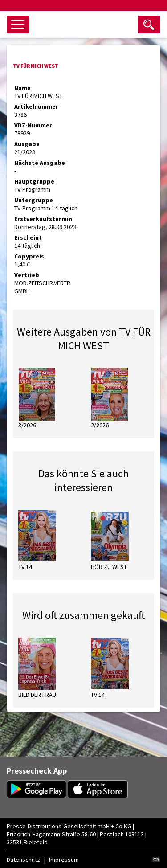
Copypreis (29, 256)
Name (22, 88)
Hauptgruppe (34, 181)
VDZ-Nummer (33, 125)
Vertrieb (27, 275)
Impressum (64, 860)
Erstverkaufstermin (43, 219)
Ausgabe (27, 144)
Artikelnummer (36, 106)
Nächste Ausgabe (40, 163)
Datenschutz (23, 860)
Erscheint (28, 237)
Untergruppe (34, 200)
